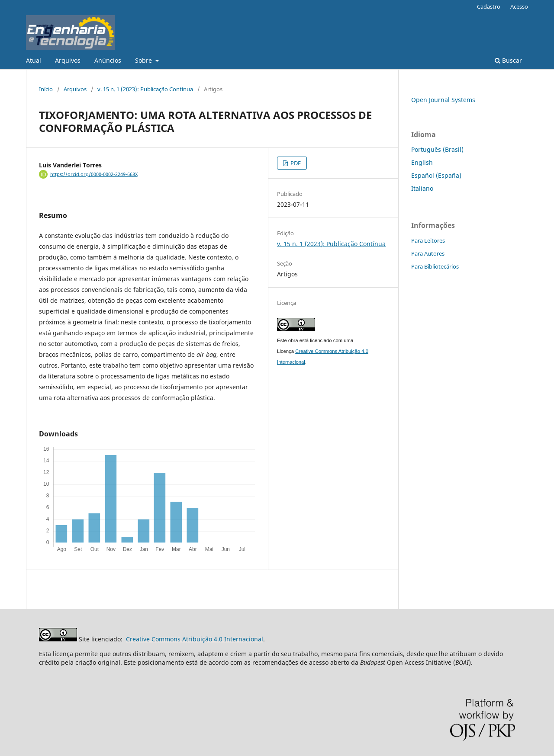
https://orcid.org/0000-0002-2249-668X (94, 174)
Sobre (144, 60)
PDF (295, 163)
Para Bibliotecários (435, 266)
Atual (34, 60)
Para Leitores (428, 240)
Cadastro (489, 6)
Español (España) (436, 175)
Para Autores (428, 253)
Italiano (422, 188)
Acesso (519, 6)
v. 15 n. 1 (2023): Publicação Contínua (145, 89)
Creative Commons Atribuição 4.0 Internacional (195, 639)
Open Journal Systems (443, 100)
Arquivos (68, 60)
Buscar (508, 60)
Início (46, 89)
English (422, 162)
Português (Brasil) (437, 149)
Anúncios (108, 60)
